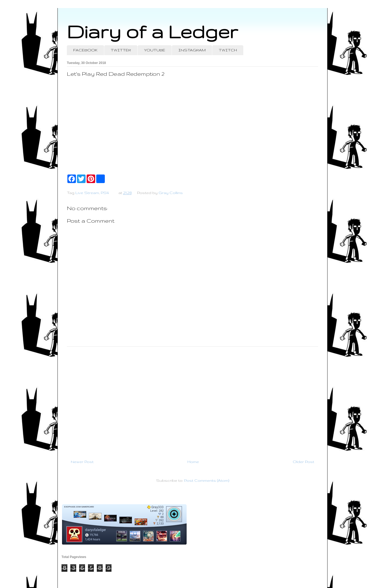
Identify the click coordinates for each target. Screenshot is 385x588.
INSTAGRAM (192, 50)
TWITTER (121, 50)
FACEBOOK (85, 50)
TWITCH (228, 50)
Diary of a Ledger (152, 31)
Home (193, 462)
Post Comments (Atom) (207, 480)
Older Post (303, 462)
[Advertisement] (192, 401)
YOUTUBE (155, 50)
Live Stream (87, 193)
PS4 (105, 193)
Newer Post (82, 462)
